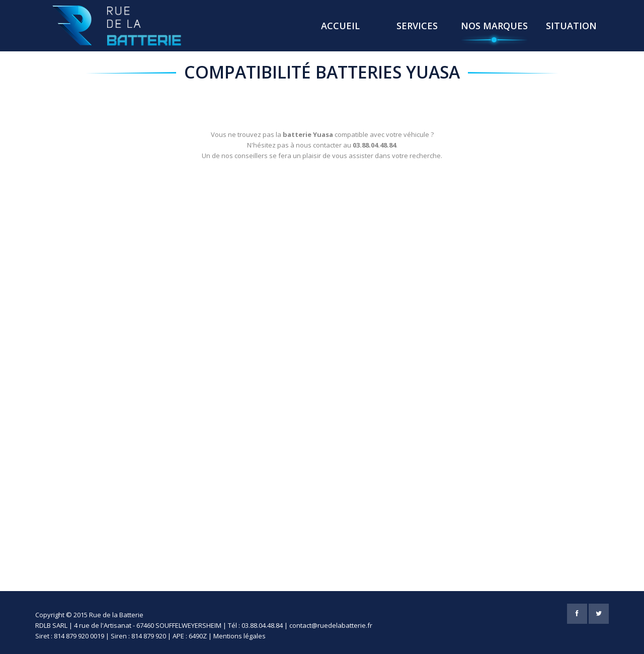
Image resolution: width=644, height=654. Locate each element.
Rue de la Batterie (116, 615)
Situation (571, 26)
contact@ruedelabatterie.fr (331, 625)
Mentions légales (239, 636)
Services (417, 26)
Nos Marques (494, 26)
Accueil (340, 26)
